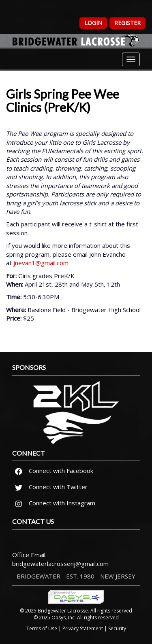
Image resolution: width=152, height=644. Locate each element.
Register (127, 23)
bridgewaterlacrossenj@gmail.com (60, 564)
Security (117, 628)
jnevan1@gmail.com (41, 263)
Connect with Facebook (53, 471)
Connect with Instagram (54, 503)
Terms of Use (42, 628)
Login (93, 23)
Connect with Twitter (50, 487)
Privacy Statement (83, 628)
